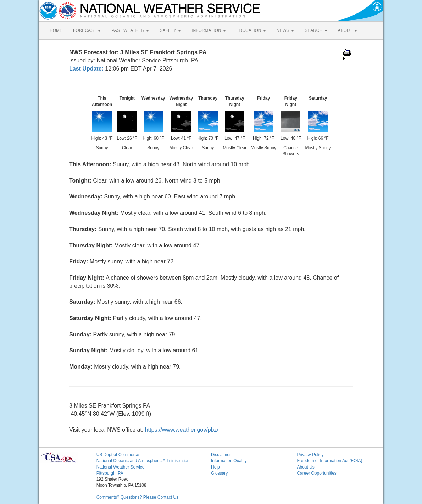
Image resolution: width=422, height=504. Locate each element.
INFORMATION (209, 30)
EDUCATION (251, 30)
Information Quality (229, 461)
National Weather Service (121, 467)
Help (215, 467)
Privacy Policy (310, 455)
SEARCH (316, 30)
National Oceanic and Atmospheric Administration (143, 461)
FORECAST (87, 30)
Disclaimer (221, 455)
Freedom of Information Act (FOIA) (329, 461)
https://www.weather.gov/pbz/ (182, 430)
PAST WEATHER (130, 30)
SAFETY (170, 30)
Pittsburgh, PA (110, 473)
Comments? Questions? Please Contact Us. (138, 497)
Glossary (219, 473)
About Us (306, 467)
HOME (56, 30)
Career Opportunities (316, 473)
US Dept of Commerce (118, 455)
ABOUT (348, 30)
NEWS (285, 30)
